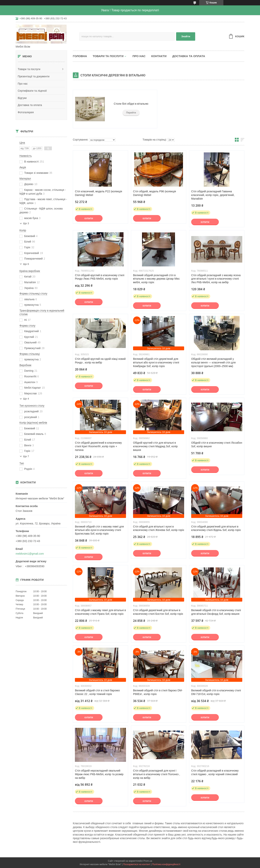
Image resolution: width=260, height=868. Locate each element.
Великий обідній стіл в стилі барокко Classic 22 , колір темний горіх (97, 692)
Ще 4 (26, 399)
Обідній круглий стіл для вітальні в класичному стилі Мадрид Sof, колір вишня (155, 446)
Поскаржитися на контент (137, 864)
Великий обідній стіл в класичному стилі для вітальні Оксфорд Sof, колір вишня (216, 612)
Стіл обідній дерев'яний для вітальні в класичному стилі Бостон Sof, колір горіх (158, 612)
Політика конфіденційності (166, 864)
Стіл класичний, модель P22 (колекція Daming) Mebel (98, 193)
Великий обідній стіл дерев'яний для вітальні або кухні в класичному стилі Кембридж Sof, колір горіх (156, 362)
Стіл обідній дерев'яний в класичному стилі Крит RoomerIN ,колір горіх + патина (98, 446)
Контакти (159, 56)
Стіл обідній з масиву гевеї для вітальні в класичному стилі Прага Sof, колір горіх (100, 612)
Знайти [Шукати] (186, 36)
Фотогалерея (26, 112)
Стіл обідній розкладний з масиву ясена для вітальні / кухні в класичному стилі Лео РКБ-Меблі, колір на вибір (216, 279)
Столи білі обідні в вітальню (131, 104)
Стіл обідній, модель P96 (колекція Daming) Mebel (154, 193)
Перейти (131, 113)
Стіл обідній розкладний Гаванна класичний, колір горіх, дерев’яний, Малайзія (213, 195)
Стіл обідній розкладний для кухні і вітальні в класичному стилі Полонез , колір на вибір (156, 774)
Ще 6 (26, 264)
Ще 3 (26, 223)
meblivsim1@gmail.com (30, 554)
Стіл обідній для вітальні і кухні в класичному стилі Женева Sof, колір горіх (159, 528)
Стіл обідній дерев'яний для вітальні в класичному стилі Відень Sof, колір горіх (216, 528)
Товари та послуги (29, 69)
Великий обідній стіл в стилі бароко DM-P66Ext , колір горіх (158, 692)
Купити (89, 218)
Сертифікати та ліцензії (32, 91)
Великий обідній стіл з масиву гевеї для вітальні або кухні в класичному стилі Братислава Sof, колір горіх (99, 530)
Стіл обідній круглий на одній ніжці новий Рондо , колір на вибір (100, 361)
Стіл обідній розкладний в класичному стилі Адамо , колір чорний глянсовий (215, 772)
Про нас (23, 84)
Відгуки (22, 98)
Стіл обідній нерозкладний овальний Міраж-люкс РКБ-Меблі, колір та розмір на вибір (99, 774)
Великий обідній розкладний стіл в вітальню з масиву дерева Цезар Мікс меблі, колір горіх (156, 279)
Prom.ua (148, 861)
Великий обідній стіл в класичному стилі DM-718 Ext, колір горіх (216, 692)
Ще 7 (26, 456)
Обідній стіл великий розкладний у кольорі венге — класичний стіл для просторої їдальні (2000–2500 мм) (213, 362)
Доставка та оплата (30, 105)
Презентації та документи (34, 76)
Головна (80, 56)
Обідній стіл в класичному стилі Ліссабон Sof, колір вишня (217, 445)
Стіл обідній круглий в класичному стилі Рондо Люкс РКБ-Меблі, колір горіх (100, 277)
